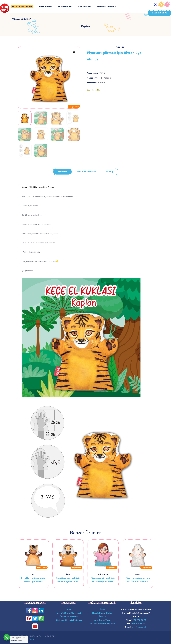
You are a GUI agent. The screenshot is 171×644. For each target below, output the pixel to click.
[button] (160, 13)
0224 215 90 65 (138, 623)
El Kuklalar (107, 78)
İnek (68, 574)
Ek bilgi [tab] (110, 172)
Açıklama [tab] (62, 172)
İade (69, 609)
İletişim (102, 616)
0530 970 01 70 (138, 620)
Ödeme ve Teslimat (69, 616)
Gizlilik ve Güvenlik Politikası (69, 620)
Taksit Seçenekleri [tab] (86, 172)
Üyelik (102, 609)
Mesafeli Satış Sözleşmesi (69, 613)
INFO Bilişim (29, 639)
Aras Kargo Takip (102, 620)
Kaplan (102, 82)
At (33, 574)
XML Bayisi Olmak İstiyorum (102, 623)
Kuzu (138, 574)
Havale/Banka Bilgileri (102, 613)
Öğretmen (103, 574)
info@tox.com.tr (139, 627)
